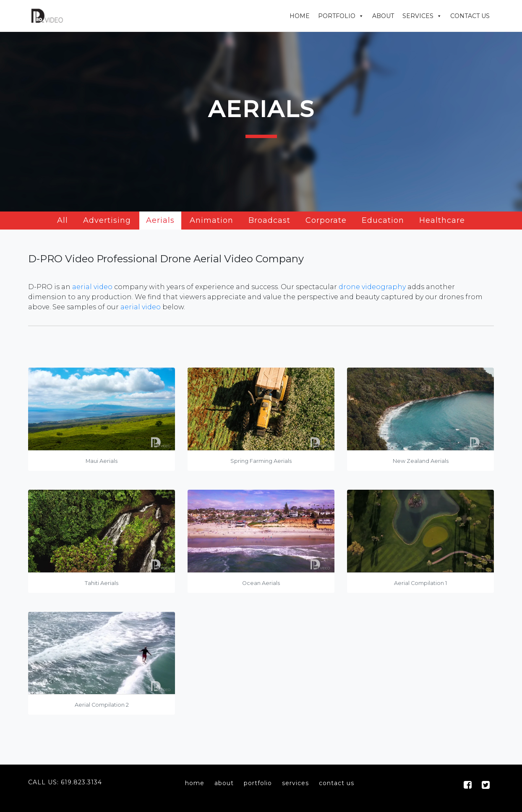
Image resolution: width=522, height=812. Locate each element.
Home (300, 16)
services (295, 783)
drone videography (372, 287)
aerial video (92, 287)
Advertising (107, 220)
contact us (337, 783)
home (195, 783)
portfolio (258, 783)
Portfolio (337, 16)
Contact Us (470, 16)
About (383, 16)
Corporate (326, 220)
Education (383, 220)
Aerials (160, 220)
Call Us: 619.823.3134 (65, 782)
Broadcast (269, 220)
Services (418, 16)
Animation (211, 220)
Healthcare (442, 220)
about (224, 783)
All (63, 220)
